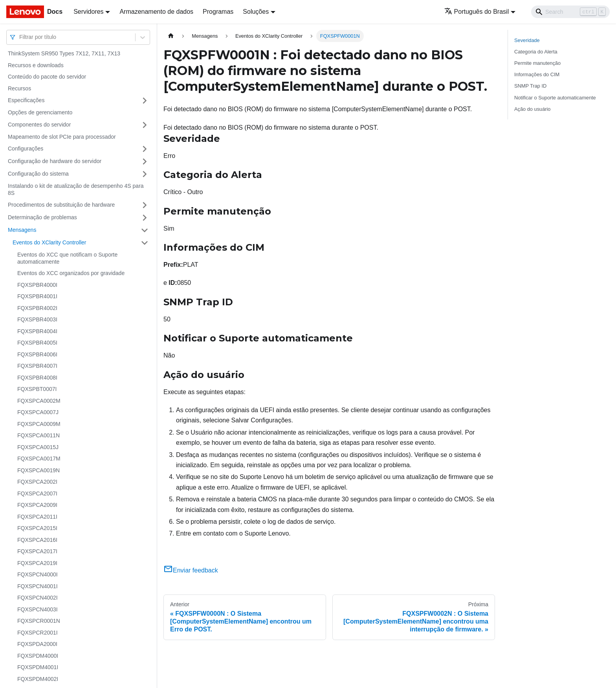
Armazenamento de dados (156, 12)
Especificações (26, 100)
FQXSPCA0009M (39, 424)
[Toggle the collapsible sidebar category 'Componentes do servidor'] (145, 125)
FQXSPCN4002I (38, 598)
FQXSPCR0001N (39, 621)
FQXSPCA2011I (37, 517)
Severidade (527, 40)
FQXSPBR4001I (37, 296)
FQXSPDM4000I (38, 656)
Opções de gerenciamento (40, 112)
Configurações (26, 149)
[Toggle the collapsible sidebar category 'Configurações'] (145, 149)
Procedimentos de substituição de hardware (61, 205)
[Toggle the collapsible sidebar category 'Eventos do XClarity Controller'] (145, 243)
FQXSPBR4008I (37, 378)
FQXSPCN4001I (38, 586)
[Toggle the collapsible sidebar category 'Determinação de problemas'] (145, 218)
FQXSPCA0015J (38, 447)
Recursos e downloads (36, 65)
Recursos (19, 88)
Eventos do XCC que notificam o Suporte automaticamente (67, 258)
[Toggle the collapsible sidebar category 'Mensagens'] (145, 230)
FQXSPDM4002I (38, 679)
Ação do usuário (532, 109)
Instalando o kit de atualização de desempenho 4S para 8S (76, 189)
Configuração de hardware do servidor (55, 161)
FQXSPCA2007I (37, 494)
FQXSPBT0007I (37, 389)
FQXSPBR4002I (37, 308)
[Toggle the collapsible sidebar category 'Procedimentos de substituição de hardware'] (145, 205)
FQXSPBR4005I (37, 343)
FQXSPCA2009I (37, 505)
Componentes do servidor (39, 125)
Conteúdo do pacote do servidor (47, 77)
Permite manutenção (537, 63)
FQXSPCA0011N (38, 435)
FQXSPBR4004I (37, 331)
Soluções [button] (256, 12)
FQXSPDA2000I (37, 644)
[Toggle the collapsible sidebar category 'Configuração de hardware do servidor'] (145, 161)
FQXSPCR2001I (38, 633)
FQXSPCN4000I (38, 574)
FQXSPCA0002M (39, 401)
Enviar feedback (191, 570)
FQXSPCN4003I (38, 609)
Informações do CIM (537, 74)
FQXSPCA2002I (37, 482)
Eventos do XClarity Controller (49, 242)
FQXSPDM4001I (38, 667)
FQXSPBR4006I (37, 354)
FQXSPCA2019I (37, 563)
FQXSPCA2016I (37, 540)
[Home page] (171, 36)
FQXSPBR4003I (37, 319)
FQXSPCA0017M (39, 459)
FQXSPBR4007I (37, 366)
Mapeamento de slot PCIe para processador (62, 137)
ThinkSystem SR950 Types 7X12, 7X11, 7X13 (64, 53)
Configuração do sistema (38, 174)
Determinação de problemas (42, 217)
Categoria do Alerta (536, 52)
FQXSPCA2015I (37, 528)
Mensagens (22, 230)
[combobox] (20, 37)
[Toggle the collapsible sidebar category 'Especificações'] (145, 101)
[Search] (570, 12)
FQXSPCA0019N (38, 470)
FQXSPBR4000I (37, 285)
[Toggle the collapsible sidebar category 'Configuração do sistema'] (145, 174)
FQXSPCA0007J (38, 412)
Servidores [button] (88, 12)
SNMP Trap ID (530, 86)
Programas (218, 12)
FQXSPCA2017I (37, 551)
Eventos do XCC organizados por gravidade (71, 273)
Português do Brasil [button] (477, 12)
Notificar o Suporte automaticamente (555, 98)
